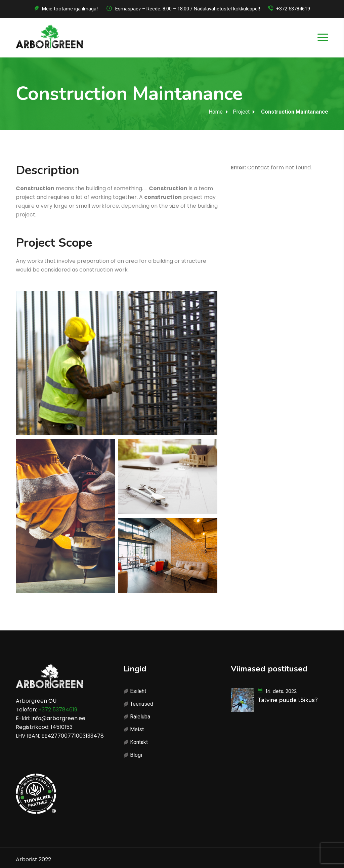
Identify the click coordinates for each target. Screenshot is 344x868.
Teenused (142, 704)
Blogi (136, 755)
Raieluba (140, 717)
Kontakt (139, 742)
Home (216, 112)
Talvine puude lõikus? (288, 700)
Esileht (138, 691)
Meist (137, 729)
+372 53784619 (293, 9)
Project (241, 112)
